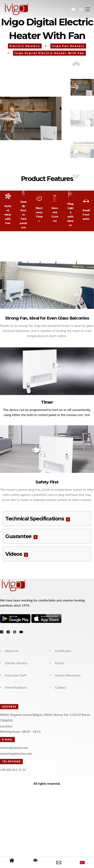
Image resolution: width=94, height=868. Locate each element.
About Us (12, 650)
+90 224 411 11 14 (13, 769)
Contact (61, 687)
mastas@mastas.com (14, 747)
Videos (14, 554)
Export (60, 663)
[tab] (47, 518)
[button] (76, 176)
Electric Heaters (17, 663)
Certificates (63, 650)
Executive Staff (16, 675)
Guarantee (19, 536)
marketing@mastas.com (16, 753)
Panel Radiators (16, 687)
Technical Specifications (35, 518)
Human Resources (68, 675)
